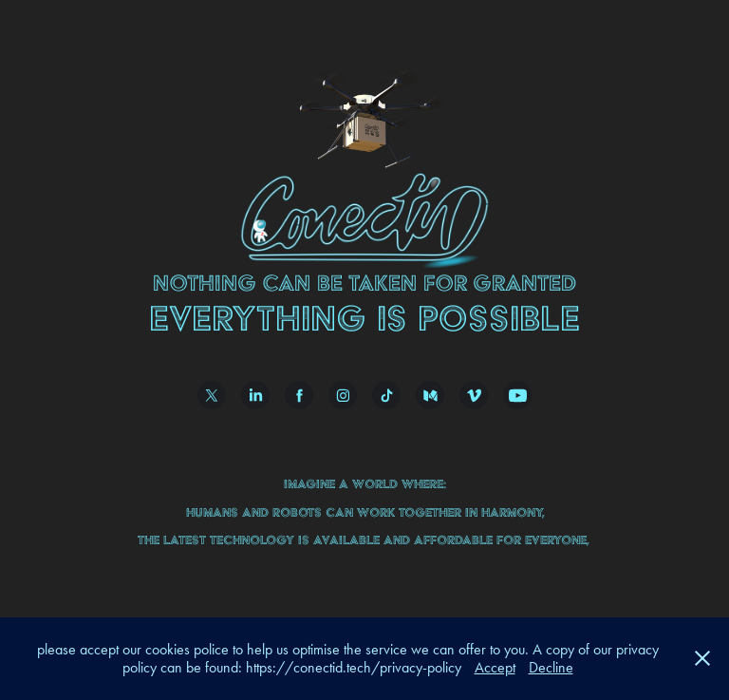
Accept (495, 667)
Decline (551, 667)
